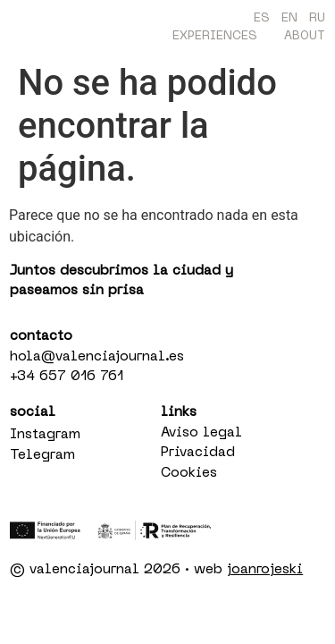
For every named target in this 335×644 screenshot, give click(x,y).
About (305, 36)
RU (317, 18)
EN (289, 18)
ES (262, 18)
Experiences (215, 36)
